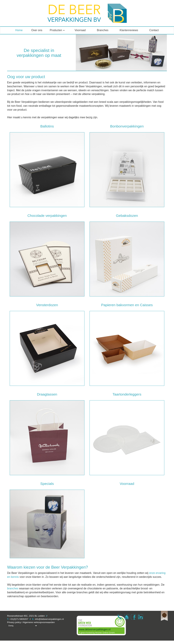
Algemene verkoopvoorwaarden (39, 622)
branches (13, 588)
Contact (154, 30)
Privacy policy (14, 622)
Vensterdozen (47, 305)
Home (19, 30)
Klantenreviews (129, 30)
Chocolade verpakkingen (47, 216)
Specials (47, 484)
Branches (103, 30)
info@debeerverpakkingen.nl (49, 619)
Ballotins (47, 126)
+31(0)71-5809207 (19, 619)
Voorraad (80, 30)
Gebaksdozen (127, 216)
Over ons (37, 30)
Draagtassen (47, 394)
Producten (57, 30)
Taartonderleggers (127, 394)
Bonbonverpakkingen (127, 126)
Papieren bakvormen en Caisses (127, 305)
